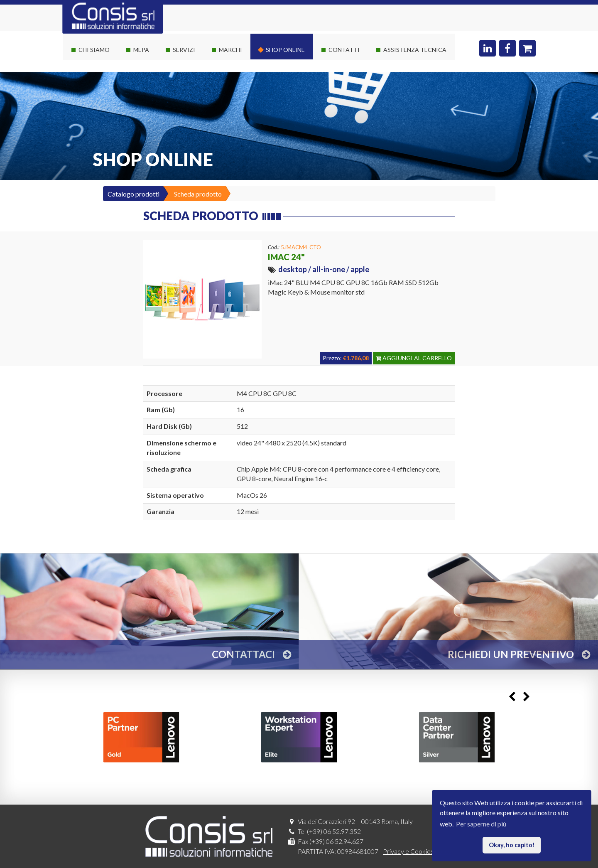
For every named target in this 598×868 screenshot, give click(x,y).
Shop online (285, 50)
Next (526, 697)
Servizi (184, 50)
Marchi (230, 50)
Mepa (141, 50)
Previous (512, 697)
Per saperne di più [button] (481, 824)
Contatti (344, 50)
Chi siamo (94, 50)
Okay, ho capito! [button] (512, 845)
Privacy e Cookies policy (417, 851)
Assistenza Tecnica (415, 50)
